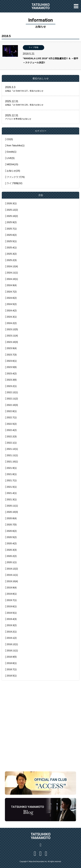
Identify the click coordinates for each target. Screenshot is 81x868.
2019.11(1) (12, 575)
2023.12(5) (12, 329)
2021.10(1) (12, 462)
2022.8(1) (12, 411)
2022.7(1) (12, 417)
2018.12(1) (12, 644)
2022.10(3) (12, 405)
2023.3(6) (12, 380)
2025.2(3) (12, 260)
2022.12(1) (12, 392)
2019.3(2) (12, 625)
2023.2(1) (12, 386)
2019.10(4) (12, 581)
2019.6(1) (12, 606)
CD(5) (10, 139)
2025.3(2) (12, 254)
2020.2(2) (12, 556)
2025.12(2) (12, 210)
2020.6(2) (12, 531)
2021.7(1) (12, 480)
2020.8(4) (12, 518)
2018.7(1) (12, 669)
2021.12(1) (12, 449)
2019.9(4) (12, 588)
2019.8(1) (12, 594)
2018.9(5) (12, 657)
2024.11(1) (12, 273)
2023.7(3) (12, 355)
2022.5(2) (12, 424)
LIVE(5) (11, 158)
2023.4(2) (12, 373)
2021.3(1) (12, 499)
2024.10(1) (12, 279)
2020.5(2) (12, 537)
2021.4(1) (12, 493)
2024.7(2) (12, 292)
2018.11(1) (12, 651)
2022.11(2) (12, 399)
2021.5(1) (12, 487)
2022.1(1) (12, 443)
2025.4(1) (12, 248)
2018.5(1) (12, 676)
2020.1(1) (12, 562)
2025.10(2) (12, 216)
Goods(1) (12, 152)
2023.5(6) (12, 367)
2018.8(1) (12, 663)
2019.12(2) (12, 569)
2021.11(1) (12, 455)
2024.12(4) (12, 266)
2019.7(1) (12, 600)
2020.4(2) (12, 543)
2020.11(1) (12, 506)
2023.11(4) (12, 336)
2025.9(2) (12, 222)
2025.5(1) (12, 241)
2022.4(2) (12, 430)
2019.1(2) (12, 638)
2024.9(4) (12, 285)
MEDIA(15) (12, 164)
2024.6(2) (12, 298)
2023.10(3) (12, 342)
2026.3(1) (12, 203)
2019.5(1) (12, 613)
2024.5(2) (12, 304)
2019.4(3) (12, 619)
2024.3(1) (12, 317)
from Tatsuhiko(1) (16, 145)
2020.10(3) (12, 512)
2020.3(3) (12, 550)
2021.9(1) (12, 468)
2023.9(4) (12, 348)
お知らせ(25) (13, 171)
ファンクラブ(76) (16, 177)
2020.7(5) (12, 525)
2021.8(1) (12, 474)
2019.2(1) (12, 632)
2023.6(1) (12, 361)
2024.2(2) (12, 323)
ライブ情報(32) (15, 183)
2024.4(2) (12, 310)
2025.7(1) (12, 229)
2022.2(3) (12, 436)
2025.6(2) (12, 235)
